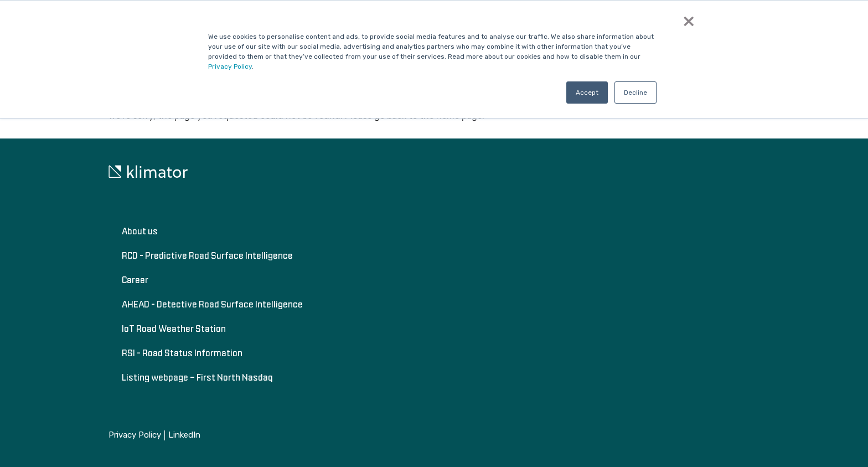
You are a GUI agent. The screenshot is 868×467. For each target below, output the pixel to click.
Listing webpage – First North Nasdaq (197, 377)
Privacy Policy (230, 66)
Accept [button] (587, 93)
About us (140, 231)
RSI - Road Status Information (182, 353)
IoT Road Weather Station (174, 329)
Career (135, 280)
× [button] (689, 21)
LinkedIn (184, 435)
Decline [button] (635, 93)
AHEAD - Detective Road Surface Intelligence (212, 304)
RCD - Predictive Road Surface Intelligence (207, 255)
